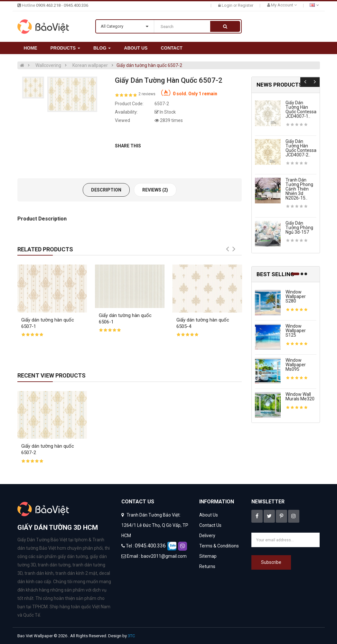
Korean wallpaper (90, 65)
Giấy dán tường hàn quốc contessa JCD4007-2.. (301, 148)
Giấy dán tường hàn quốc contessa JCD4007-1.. (301, 109)
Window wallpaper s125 (296, 331)
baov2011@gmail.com (164, 556)
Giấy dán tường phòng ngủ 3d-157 (299, 228)
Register (246, 5)
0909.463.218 (48, 5)
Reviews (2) (155, 190)
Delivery (207, 536)
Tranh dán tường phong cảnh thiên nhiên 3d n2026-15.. (299, 189)
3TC (131, 636)
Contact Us (210, 525)
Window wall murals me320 (300, 397)
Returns (207, 566)
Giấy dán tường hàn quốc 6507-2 (149, 65)
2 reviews (147, 94)
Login (228, 5)
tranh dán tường (54, 565)
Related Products (45, 249)
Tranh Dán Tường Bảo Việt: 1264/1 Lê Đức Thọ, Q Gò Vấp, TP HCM (155, 525)
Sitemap (208, 556)
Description (106, 190)
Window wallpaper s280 (296, 296)
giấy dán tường (73, 556)
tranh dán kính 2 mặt (76, 573)
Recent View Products (51, 375)
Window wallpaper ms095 (296, 365)
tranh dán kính (39, 573)
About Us (209, 515)
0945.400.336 (76, 5)
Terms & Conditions (219, 546)
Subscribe (271, 562)
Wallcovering (48, 65)
